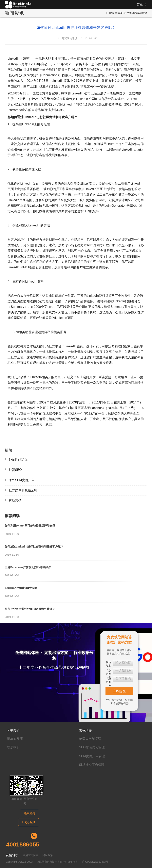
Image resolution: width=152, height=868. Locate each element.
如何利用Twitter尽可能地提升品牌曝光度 (30, 526)
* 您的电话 (108, 680)
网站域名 (108, 663)
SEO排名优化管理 (92, 747)
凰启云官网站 (30, 855)
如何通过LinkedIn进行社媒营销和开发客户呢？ (34, 547)
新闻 (120, 13)
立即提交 (119, 691)
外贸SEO (15, 470)
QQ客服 (29, 822)
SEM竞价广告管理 (92, 756)
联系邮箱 (29, 813)
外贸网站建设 (69, 38)
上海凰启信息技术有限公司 (52, 862)
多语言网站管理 (90, 738)
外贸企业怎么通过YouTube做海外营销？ (30, 609)
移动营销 (15, 501)
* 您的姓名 (108, 671)
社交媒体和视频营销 (136, 13)
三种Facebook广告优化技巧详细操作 (28, 567)
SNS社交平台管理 (92, 765)
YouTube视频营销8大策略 (21, 588)
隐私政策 (48, 855)
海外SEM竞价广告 (22, 480)
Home (113, 13)
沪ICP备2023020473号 (95, 862)
